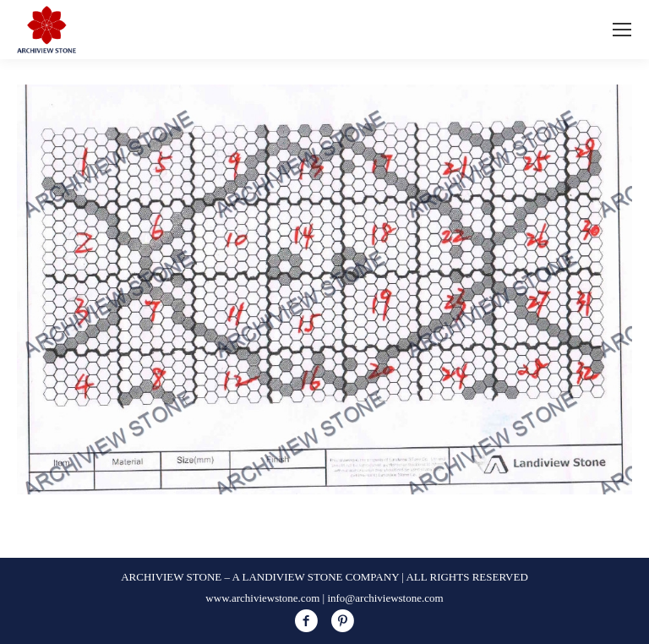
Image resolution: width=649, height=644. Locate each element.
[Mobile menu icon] (622, 30)
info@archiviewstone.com (385, 598)
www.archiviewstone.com (262, 598)
